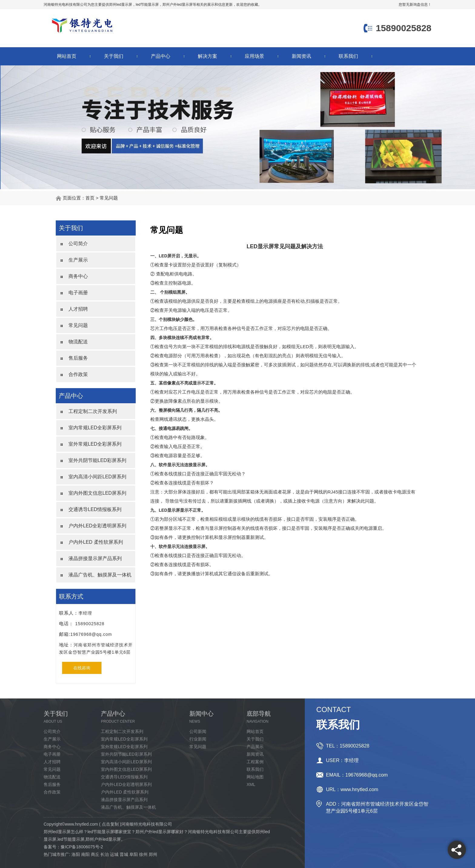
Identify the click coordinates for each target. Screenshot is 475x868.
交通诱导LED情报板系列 (95, 509)
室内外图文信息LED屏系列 (97, 493)
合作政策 (78, 374)
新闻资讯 (301, 56)
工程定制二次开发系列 (93, 411)
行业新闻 (198, 739)
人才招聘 (78, 309)
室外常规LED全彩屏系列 (95, 444)
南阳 (85, 854)
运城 (114, 854)
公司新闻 (198, 731)
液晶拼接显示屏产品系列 (95, 558)
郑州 (153, 854)
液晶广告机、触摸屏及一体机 (100, 575)
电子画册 (78, 293)
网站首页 (67, 56)
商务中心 (78, 276)
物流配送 (78, 342)
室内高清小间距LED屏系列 (97, 477)
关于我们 (114, 56)
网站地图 (255, 777)
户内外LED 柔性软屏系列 (96, 542)
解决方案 (208, 56)
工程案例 (255, 762)
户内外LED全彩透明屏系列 (97, 526)
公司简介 (78, 244)
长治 (105, 854)
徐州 (143, 854)
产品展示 (255, 747)
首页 (90, 198)
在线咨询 (82, 668)
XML (251, 784)
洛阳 (76, 854)
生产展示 (78, 260)
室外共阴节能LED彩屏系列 (97, 460)
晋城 (124, 854)
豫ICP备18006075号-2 (82, 847)
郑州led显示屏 (121, 5)
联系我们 (348, 56)
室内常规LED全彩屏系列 (95, 428)
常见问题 (109, 198)
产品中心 (161, 56)
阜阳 (134, 854)
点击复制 (110, 824)
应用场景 (254, 56)
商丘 (95, 854)
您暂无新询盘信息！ (415, 5)
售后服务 (78, 358)
